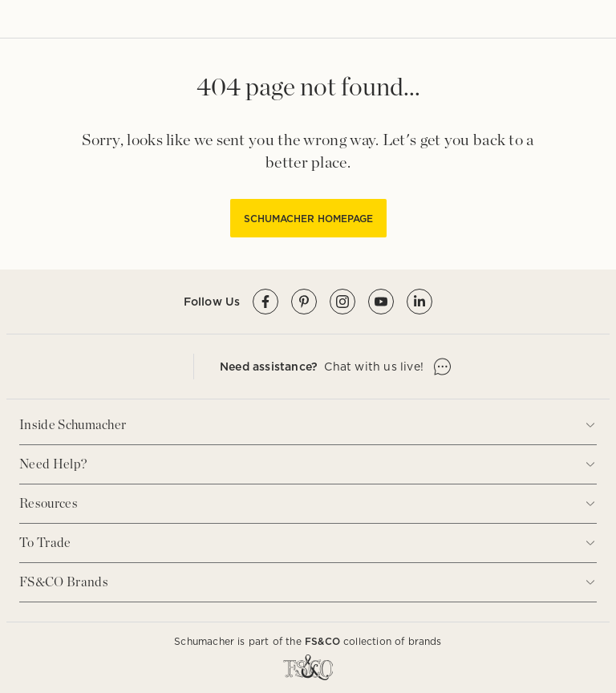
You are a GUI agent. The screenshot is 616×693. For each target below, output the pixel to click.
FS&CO (322, 641)
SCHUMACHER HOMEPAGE (308, 219)
